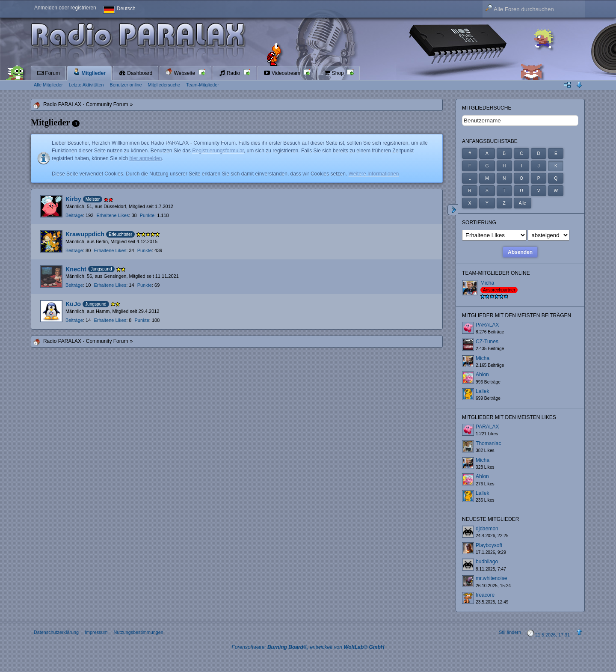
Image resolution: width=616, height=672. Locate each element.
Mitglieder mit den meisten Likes (509, 417)
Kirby (73, 199)
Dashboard (136, 73)
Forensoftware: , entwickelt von (308, 647)
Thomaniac (488, 443)
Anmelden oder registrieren (65, 8)
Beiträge (74, 215)
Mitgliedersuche (487, 108)
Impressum (96, 632)
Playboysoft (489, 545)
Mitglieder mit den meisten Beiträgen (517, 315)
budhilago (487, 562)
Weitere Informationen (374, 174)
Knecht (76, 269)
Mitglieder (89, 72)
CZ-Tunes (487, 342)
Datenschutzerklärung (56, 632)
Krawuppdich (85, 234)
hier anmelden (145, 158)
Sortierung (479, 223)
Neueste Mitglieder (490, 519)
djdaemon (487, 529)
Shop (334, 73)
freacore (485, 595)
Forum (48, 73)
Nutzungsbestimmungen (138, 632)
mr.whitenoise (491, 578)
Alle (523, 203)
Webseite (181, 72)
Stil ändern (510, 632)
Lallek (482, 391)
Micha (487, 283)
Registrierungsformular (218, 151)
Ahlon (482, 375)
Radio (230, 73)
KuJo (73, 304)
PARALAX (487, 325)
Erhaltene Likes (113, 215)
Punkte (147, 215)
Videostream (283, 73)
